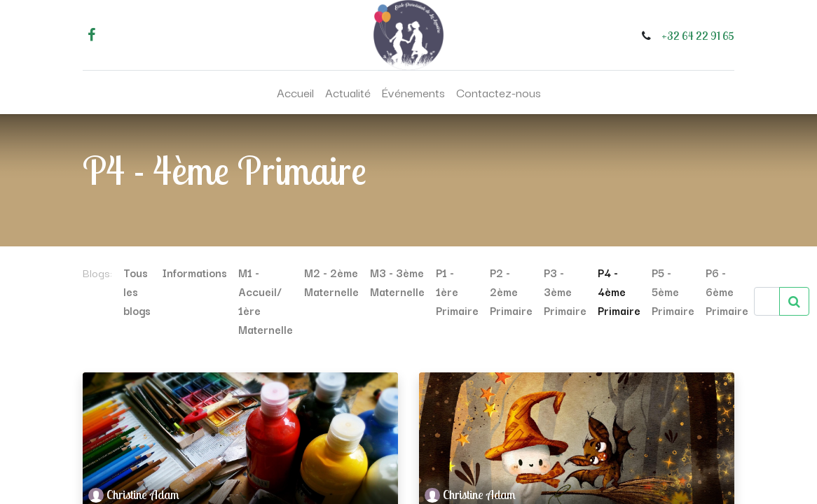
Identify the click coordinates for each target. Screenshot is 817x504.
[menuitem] (295, 92)
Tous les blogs (137, 291)
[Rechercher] (794, 301)
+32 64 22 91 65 (698, 36)
